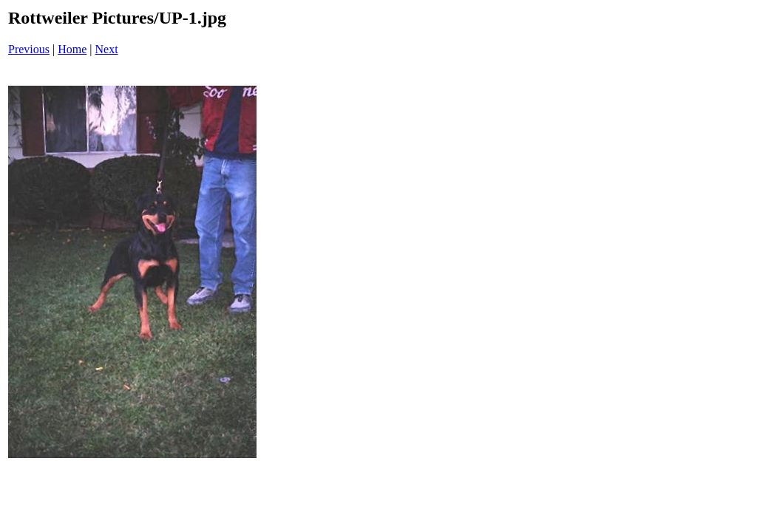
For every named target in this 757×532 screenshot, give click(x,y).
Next (107, 49)
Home (72, 49)
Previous (29, 49)
